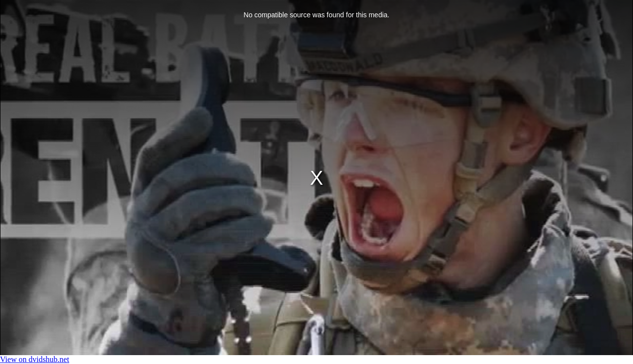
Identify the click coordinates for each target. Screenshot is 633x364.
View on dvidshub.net (35, 359)
